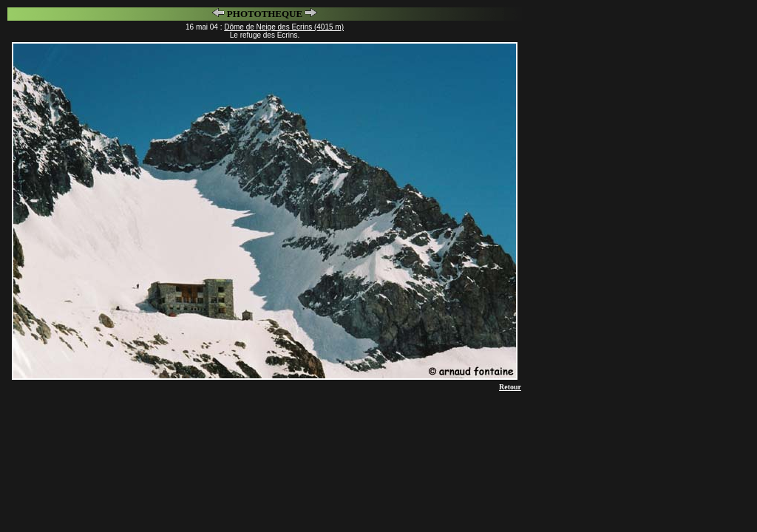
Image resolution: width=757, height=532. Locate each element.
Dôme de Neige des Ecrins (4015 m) (284, 27)
